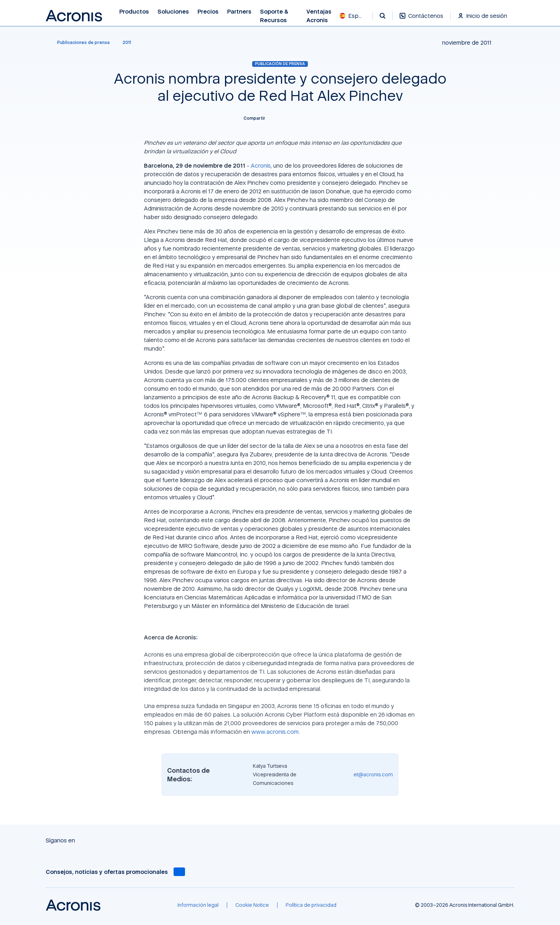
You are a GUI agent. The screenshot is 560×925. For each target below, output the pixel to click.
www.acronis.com (275, 732)
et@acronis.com (373, 774)
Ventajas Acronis (319, 16)
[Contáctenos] (421, 19)
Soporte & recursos (274, 16)
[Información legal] (198, 905)
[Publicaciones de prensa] (79, 43)
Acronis (261, 165)
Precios (208, 12)
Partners (239, 12)
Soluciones (173, 12)
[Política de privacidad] (311, 905)
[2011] (127, 43)
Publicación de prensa (280, 64)
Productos (134, 12)
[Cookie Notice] (252, 905)
